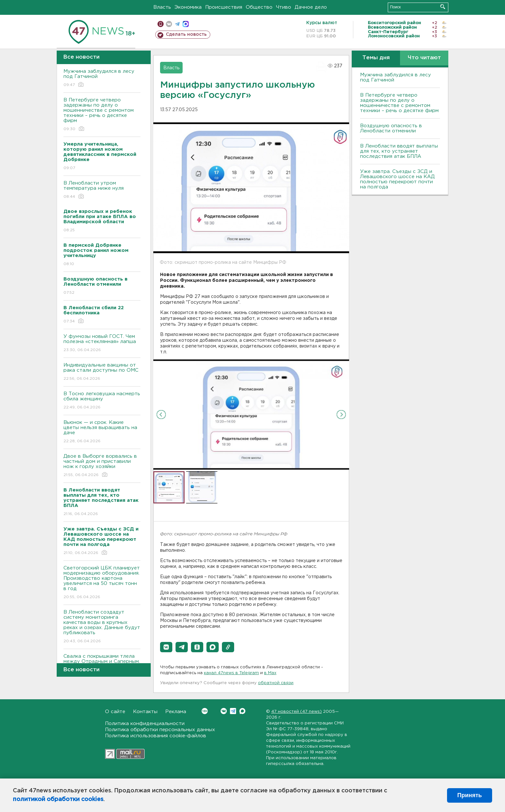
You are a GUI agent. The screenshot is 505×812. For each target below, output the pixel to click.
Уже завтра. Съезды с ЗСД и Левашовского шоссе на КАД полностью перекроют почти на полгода (397, 179)
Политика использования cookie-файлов (156, 736)
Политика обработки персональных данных (160, 730)
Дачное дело (311, 7)
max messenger (186, 24)
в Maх (270, 673)
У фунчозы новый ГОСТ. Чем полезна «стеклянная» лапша (102, 344)
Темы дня (376, 58)
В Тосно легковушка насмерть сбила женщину (102, 401)
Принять (470, 795)
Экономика (188, 7)
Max (242, 711)
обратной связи (276, 683)
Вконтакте (205, 711)
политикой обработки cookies (58, 799)
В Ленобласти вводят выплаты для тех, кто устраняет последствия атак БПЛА (399, 151)
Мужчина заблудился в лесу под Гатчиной (102, 78)
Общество (259, 7)
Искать (443, 7)
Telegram (233, 711)
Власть (162, 7)
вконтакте (169, 24)
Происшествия (224, 7)
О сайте (115, 712)
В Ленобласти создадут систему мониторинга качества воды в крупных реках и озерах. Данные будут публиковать (102, 627)
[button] (166, 647)
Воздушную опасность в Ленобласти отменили (391, 128)
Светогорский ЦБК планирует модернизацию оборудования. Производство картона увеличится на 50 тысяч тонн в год (102, 583)
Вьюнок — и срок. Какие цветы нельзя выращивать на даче (102, 432)
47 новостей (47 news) (296, 712)
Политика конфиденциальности (145, 724)
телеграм (177, 24)
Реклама (176, 712)
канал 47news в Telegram (231, 673)
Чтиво (284, 7)
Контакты (145, 712)
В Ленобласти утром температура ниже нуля (102, 190)
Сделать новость (186, 34)
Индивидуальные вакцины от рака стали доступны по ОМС (102, 372)
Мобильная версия (161, 24)
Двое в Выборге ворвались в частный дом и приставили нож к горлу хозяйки (102, 466)
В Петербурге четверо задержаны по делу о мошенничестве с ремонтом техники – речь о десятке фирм (102, 115)
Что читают (424, 58)
